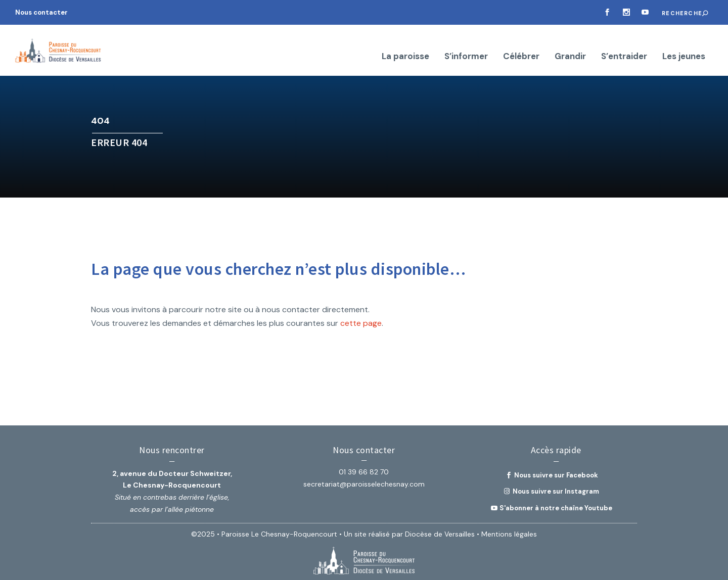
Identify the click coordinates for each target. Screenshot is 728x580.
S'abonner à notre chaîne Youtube (556, 503)
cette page (361, 319)
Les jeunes (684, 46)
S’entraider (624, 46)
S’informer (466, 46)
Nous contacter (41, 12)
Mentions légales (509, 529)
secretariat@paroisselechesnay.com (364, 479)
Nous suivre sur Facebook (556, 471)
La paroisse (405, 46)
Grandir (570, 46)
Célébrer (521, 46)
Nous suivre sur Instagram (556, 487)
